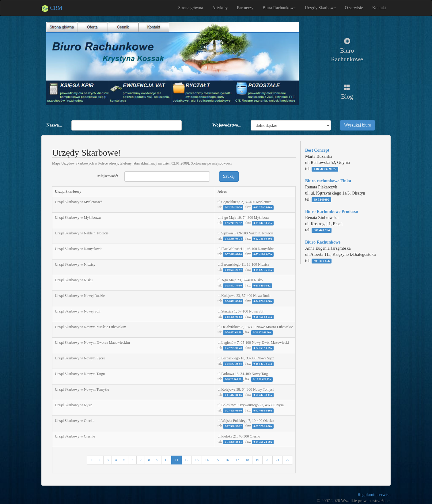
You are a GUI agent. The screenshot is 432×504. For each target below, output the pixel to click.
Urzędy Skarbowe (320, 8)
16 (227, 460)
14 (207, 460)
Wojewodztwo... (227, 125)
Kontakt (379, 8)
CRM (52, 8)
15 (217, 460)
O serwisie (354, 8)
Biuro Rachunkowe (347, 50)
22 (288, 460)
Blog (347, 92)
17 (237, 460)
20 (267, 460)
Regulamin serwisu (374, 495)
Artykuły (220, 8)
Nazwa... (54, 125)
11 (176, 460)
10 (166, 460)
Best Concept (317, 150)
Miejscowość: (106, 176)
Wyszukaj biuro (358, 125)
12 (187, 460)
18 (247, 460)
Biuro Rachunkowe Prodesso (332, 212)
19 (257, 460)
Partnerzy (245, 8)
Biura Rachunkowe (279, 8)
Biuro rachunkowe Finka (328, 181)
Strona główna (191, 8)
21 (278, 460)
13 (197, 460)
